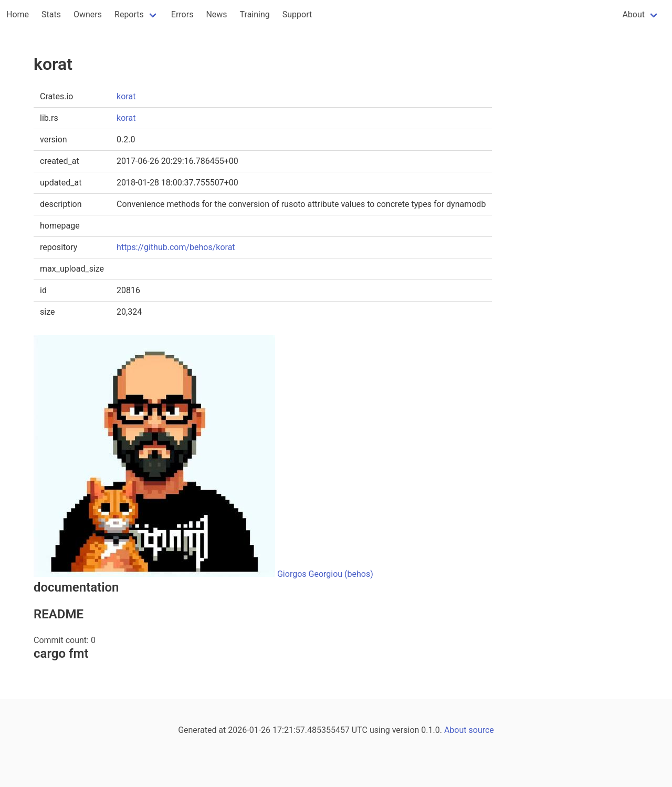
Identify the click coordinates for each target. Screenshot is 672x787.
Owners (88, 14)
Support (297, 14)
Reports (129, 14)
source (481, 730)
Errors (182, 14)
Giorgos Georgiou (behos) (325, 574)
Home (18, 14)
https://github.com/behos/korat (176, 247)
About (633, 14)
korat (126, 96)
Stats (51, 14)
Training (255, 14)
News (216, 14)
